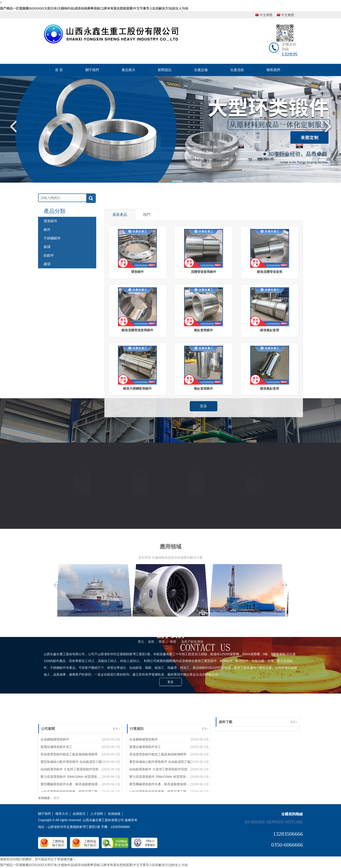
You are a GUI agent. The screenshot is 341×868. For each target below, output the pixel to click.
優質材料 (139, 481)
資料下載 (226, 734)
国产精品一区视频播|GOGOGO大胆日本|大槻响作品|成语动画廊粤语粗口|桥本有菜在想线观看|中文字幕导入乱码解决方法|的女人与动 (94, 8)
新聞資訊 (165, 70)
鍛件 (47, 294)
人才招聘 (97, 814)
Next (326, 126)
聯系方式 (62, 814)
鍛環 (47, 311)
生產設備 (201, 70)
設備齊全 (197, 481)
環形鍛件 (50, 286)
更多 (170, 630)
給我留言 (79, 814)
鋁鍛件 (49, 320)
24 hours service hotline (274, 822)
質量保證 (255, 481)
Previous (15, 126)
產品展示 (128, 70)
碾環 (47, 329)
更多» (294, 734)
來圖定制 (82, 481)
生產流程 (237, 70)
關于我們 (92, 70)
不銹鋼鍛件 (52, 303)
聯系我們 (273, 70)
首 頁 (59, 70)
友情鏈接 (114, 814)
